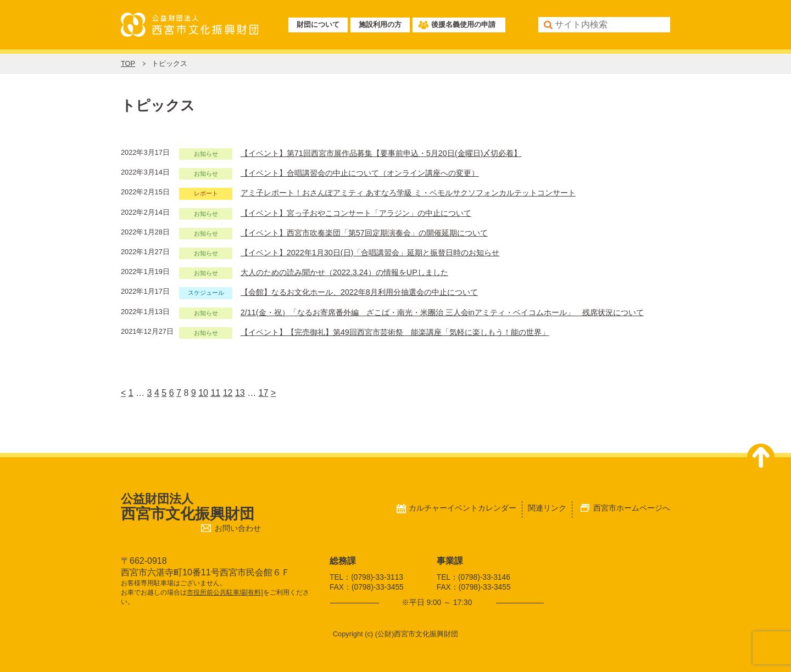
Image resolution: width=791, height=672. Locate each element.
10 (203, 393)
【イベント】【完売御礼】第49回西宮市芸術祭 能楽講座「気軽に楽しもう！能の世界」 (395, 332)
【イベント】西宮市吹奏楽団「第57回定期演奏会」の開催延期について (364, 233)
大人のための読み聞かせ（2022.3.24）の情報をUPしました (344, 272)
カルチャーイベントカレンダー (463, 508)
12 (228, 393)
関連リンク (547, 508)
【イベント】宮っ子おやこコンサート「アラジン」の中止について (356, 213)
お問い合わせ (238, 528)
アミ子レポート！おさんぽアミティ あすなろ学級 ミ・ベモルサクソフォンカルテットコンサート (408, 193)
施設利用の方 (380, 24)
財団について (318, 24)
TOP (128, 63)
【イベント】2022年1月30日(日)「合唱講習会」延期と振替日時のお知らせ (370, 253)
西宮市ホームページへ (632, 508)
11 (215, 393)
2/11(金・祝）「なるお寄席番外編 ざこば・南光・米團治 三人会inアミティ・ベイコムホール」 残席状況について (442, 312)
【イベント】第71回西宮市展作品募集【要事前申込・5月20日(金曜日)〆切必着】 (381, 153)
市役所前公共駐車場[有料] (225, 592)
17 (264, 393)
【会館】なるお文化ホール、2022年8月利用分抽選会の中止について (359, 292)
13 (240, 393)
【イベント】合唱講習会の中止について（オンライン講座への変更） (360, 173)
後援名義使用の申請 (463, 24)
